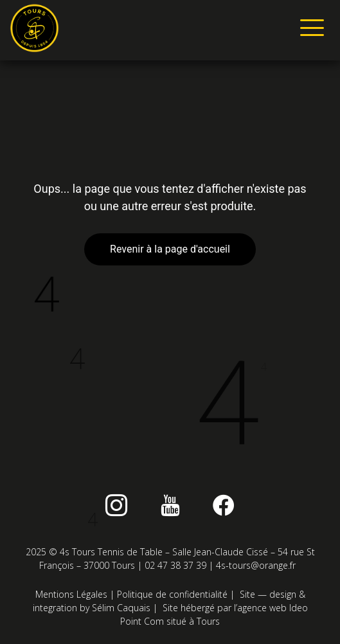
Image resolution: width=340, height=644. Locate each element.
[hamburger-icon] (309, 30)
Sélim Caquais (121, 608)
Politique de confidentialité (172, 594)
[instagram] (116, 505)
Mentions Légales (71, 594)
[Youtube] (170, 505)
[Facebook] (224, 505)
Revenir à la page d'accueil (170, 249)
